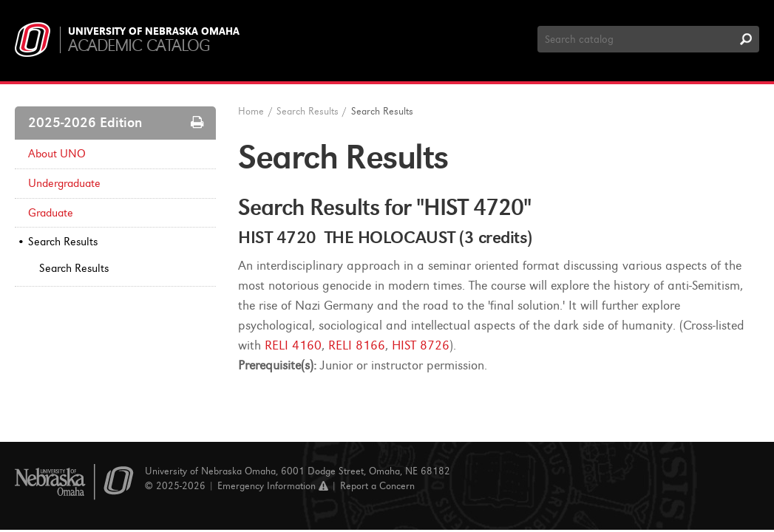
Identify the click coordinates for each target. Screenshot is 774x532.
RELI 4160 (293, 345)
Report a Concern (377, 486)
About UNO (57, 154)
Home (251, 111)
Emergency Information (273, 486)
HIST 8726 (421, 345)
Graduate (51, 213)
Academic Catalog (139, 45)
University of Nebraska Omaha (154, 32)
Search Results (63, 242)
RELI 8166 (357, 345)
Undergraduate (64, 183)
